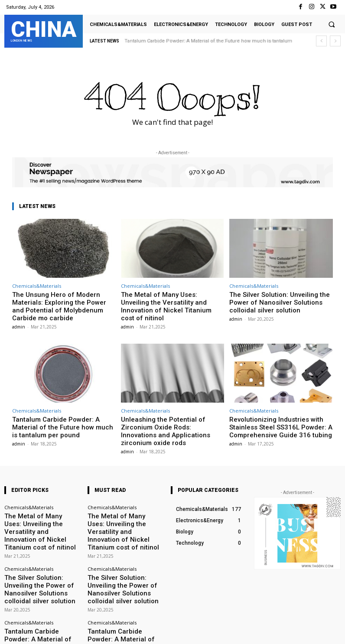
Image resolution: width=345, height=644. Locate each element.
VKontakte (286, 632)
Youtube (331, 632)
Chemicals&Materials (37, 286)
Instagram (239, 632)
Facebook (192, 632)
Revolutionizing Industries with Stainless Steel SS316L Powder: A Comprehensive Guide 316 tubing (281, 415)
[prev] (321, 41)
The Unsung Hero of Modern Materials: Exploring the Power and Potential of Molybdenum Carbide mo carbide (62, 301)
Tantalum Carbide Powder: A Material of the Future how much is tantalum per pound (63, 415)
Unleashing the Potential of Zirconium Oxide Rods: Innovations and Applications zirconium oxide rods (169, 415)
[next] (335, 41)
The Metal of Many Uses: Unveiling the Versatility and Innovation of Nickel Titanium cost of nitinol (170, 301)
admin (19, 316)
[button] (332, 24)
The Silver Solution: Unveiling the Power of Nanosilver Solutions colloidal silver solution (280, 301)
